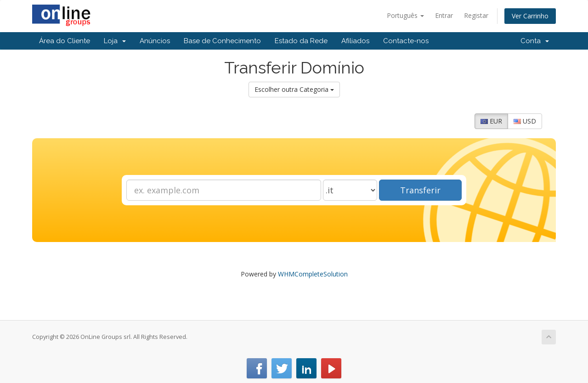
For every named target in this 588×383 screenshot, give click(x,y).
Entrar (444, 15)
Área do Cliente (65, 41)
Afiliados (355, 41)
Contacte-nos (406, 41)
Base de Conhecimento (222, 41)
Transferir (420, 190)
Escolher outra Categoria (294, 89)
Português (405, 15)
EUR (491, 121)
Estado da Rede (301, 41)
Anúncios (155, 41)
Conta (535, 41)
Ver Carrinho (530, 16)
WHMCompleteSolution (313, 274)
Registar (476, 15)
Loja (115, 41)
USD (525, 121)
